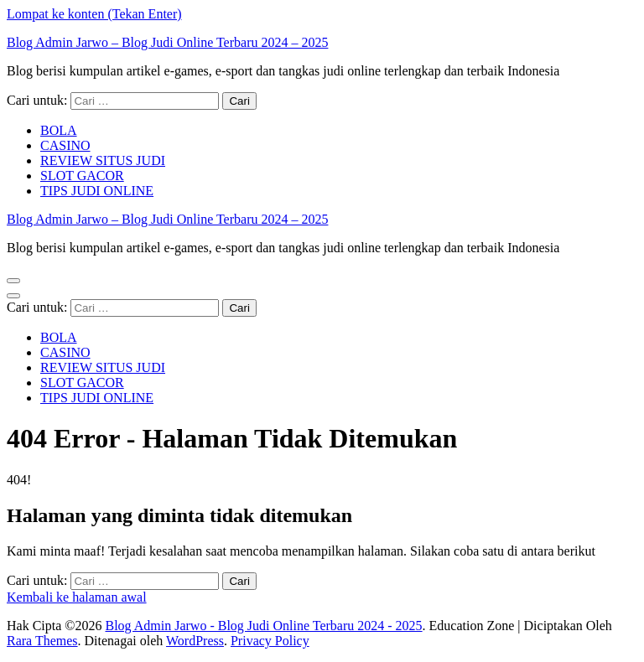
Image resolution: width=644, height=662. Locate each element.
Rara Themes (42, 641)
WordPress (195, 641)
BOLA (59, 130)
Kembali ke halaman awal (77, 597)
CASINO (65, 145)
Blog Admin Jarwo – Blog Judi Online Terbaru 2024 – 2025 (167, 42)
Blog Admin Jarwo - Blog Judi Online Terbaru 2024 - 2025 (263, 626)
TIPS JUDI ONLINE (97, 191)
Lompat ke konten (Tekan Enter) (94, 14)
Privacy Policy (270, 641)
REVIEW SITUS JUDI (103, 160)
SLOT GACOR (82, 176)
